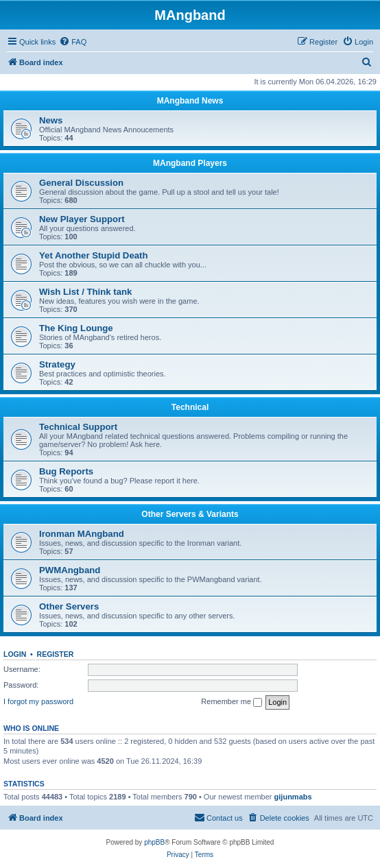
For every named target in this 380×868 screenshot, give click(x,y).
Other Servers (69, 606)
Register (56, 654)
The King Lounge (76, 328)
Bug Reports (66, 471)
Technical (190, 407)
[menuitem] (73, 42)
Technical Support (78, 427)
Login (15, 654)
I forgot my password (38, 701)
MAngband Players (190, 163)
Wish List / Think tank (85, 292)
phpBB (154, 842)
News (51, 120)
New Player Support (82, 219)
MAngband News (190, 101)
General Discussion (81, 183)
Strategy (57, 364)
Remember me (231, 702)
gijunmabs (293, 797)
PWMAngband (70, 570)
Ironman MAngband (82, 534)
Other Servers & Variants (190, 514)
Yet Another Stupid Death (94, 255)
